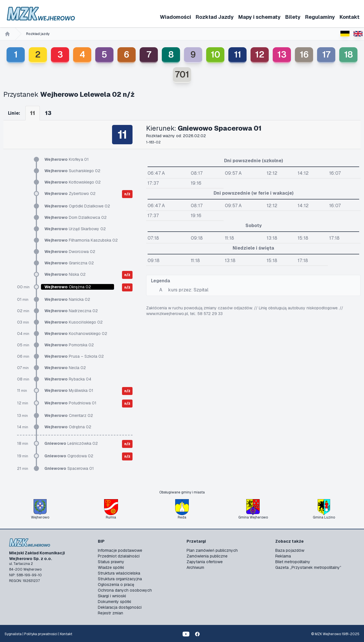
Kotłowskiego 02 (73, 182)
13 (282, 54)
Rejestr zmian (110, 613)
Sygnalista (13, 634)
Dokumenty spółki (114, 602)
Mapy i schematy (259, 17)
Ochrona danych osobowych (125, 590)
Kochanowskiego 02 (76, 334)
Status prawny (111, 562)
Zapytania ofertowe (205, 562)
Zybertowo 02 (70, 194)
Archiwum (195, 567)
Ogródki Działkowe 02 (77, 206)
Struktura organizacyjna (120, 579)
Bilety (293, 17)
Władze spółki (111, 567)
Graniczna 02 (69, 263)
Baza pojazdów (290, 550)
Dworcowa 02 (70, 252)
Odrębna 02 (68, 427)
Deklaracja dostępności (120, 607)
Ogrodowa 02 (69, 456)
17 (326, 54)
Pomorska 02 (69, 345)
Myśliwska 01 (69, 390)
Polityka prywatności (41, 634)
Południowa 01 (70, 403)
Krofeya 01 (67, 159)
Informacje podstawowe (120, 550)
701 (182, 74)
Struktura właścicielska (119, 573)
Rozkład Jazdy (215, 17)
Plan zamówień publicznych (212, 550)
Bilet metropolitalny (293, 562)
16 (304, 54)
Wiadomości (175, 17)
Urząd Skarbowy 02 (75, 229)
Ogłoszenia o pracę (116, 585)
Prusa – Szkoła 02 (74, 356)
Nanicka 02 (67, 299)
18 (349, 54)
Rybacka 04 (68, 379)
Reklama (283, 556)
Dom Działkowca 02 (76, 217)
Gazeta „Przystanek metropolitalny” (308, 567)
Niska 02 (65, 274)
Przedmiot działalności (119, 556)
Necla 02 (65, 368)
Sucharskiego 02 (72, 171)
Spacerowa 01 (69, 468)
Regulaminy (320, 17)
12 (260, 54)
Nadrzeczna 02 (71, 311)
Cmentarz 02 (69, 415)
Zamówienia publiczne (207, 556)
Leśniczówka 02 (71, 443)
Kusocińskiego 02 (74, 322)
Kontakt (349, 17)
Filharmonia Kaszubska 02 (81, 240)
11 (238, 54)
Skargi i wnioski (112, 596)
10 (215, 54)
